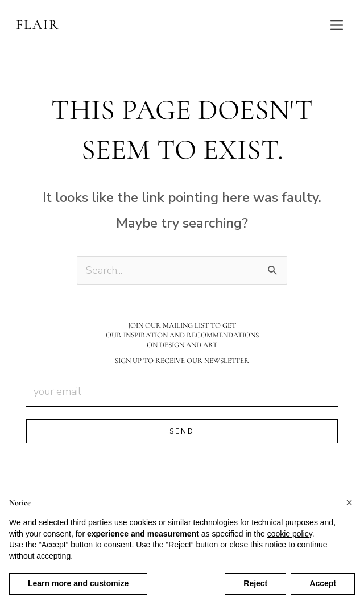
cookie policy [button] (290, 534)
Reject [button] (255, 583)
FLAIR (38, 25)
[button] (349, 502)
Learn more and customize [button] (78, 583)
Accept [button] (323, 583)
